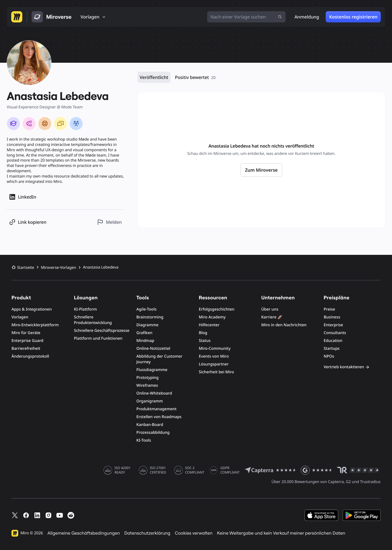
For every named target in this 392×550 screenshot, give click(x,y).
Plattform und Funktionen (98, 338)
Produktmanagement (157, 409)
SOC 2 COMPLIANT (195, 470)
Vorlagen (20, 317)
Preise (329, 309)
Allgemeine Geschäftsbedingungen (84, 533)
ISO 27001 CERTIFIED (158, 470)
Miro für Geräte (26, 333)
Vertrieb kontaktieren (347, 367)
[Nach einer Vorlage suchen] (246, 17)
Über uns (270, 309)
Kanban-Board (150, 425)
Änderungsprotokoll (30, 356)
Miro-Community (215, 349)
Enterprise (333, 325)
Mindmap (145, 341)
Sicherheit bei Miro (216, 372)
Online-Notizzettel (153, 349)
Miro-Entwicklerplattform (35, 325)
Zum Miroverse (261, 170)
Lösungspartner (214, 364)
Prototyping (147, 378)
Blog (203, 333)
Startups (332, 349)
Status (205, 341)
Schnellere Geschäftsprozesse (102, 331)
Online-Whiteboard (154, 393)
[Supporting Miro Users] (45, 123)
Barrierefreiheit (26, 349)
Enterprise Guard (27, 341)
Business (332, 317)
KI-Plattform (85, 309)
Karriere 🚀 (272, 317)
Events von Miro (214, 356)
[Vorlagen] (93, 17)
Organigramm (150, 401)
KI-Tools (144, 440)
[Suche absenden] (280, 17)
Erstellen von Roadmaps (159, 417)
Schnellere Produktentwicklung (93, 320)
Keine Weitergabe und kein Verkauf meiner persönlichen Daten (281, 533)
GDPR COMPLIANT (230, 470)
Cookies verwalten (194, 533)
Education (333, 341)
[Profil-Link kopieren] (28, 222)
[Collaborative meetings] (60, 123)
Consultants (335, 333)
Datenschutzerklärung (147, 533)
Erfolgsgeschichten (217, 309)
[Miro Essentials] (13, 123)
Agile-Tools (146, 309)
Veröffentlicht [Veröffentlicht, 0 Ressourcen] (154, 77)
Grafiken (144, 333)
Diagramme (147, 325)
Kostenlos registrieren (353, 17)
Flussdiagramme (152, 370)
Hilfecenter (209, 325)
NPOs (329, 356)
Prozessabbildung (153, 433)
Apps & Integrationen (32, 309)
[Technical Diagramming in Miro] (29, 123)
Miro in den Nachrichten (284, 325)
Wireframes (147, 385)
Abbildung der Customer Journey (159, 359)
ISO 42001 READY (123, 470)
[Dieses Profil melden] (109, 222)
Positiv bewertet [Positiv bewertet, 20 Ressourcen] (195, 77)
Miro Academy (212, 317)
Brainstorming (150, 317)
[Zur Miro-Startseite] (17, 17)
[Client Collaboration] (76, 123)
